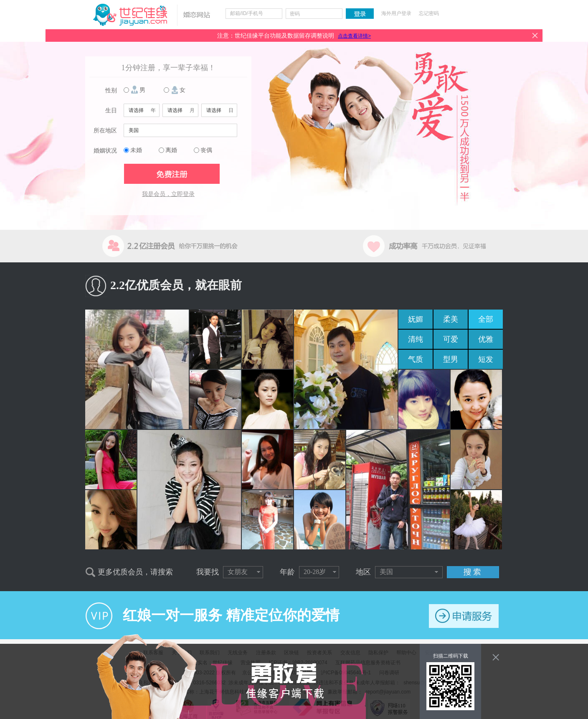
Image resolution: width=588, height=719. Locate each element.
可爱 (451, 339)
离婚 (171, 150)
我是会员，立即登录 (168, 194)
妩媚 (416, 319)
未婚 (136, 150)
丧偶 (206, 150)
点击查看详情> (354, 36)
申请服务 (464, 616)
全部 (486, 319)
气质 (416, 359)
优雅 (486, 339)
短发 (486, 359)
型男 (451, 359)
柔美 (451, 319)
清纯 (416, 339)
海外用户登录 (396, 13)
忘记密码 (429, 13)
